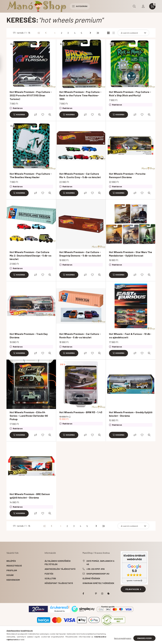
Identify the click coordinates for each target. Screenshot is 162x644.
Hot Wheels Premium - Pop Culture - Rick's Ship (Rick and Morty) (130, 94)
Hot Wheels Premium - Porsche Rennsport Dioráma (127, 175)
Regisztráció (14, 566)
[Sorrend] (133, 33)
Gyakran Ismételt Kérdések (98, 583)
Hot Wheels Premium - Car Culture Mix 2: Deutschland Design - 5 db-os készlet (31, 256)
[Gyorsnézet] (50, 115)
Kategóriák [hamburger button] (80, 6)
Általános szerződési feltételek (58, 562)
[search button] (134, 6)
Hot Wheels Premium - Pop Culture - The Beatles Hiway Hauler (31, 175)
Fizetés (49, 574)
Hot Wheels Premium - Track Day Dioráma (29, 336)
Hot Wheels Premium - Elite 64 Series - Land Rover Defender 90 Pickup (29, 416)
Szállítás (50, 578)
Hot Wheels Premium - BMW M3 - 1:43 (81, 412)
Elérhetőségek (91, 578)
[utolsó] (98, 33)
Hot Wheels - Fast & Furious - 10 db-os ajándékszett (130, 336)
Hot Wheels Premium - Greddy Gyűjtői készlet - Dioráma (131, 414)
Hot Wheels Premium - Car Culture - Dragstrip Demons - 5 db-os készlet (80, 254)
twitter (90, 594)
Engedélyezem (144, 638)
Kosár (10, 575)
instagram (102, 594)
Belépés (11, 561)
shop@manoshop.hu (98, 574)
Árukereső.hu (60, 611)
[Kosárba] (19, 115)
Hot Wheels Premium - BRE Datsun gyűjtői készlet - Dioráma (30, 496)
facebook (83, 594)
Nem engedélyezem (123, 638)
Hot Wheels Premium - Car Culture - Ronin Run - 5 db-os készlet (80, 336)
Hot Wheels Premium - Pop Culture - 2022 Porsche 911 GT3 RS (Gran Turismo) (31, 95)
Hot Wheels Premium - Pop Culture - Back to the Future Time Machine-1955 (80, 95)
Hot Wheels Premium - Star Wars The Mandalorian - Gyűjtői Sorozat (131, 254)
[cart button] (152, 6)
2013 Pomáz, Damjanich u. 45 (101, 562)
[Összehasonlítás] (36, 115)
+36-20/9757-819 (95, 569)
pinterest (96, 594)
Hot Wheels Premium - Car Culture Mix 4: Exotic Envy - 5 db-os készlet (80, 175)
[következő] (91, 33)
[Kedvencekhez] (43, 115)
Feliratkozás (133, 589)
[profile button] (143, 6)
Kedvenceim (13, 580)
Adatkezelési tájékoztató (60, 569)
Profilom (12, 570)
